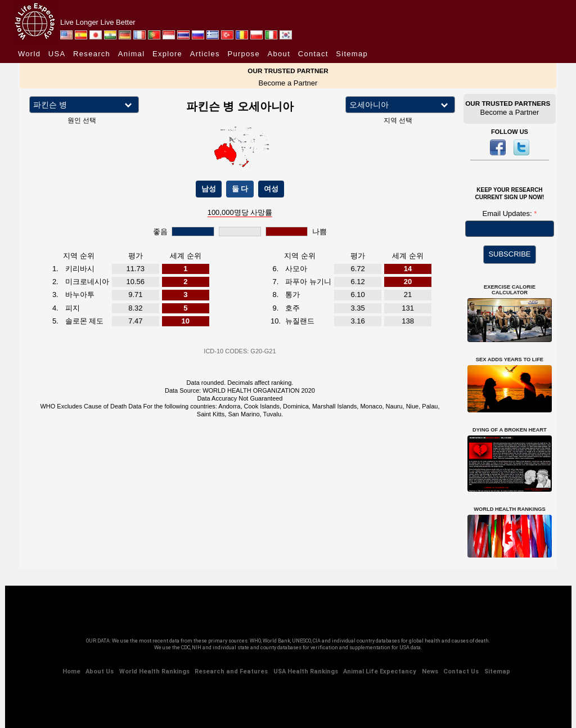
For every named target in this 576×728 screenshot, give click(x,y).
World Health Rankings (154, 671)
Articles (205, 54)
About (279, 54)
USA (57, 54)
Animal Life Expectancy (380, 671)
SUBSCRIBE (509, 254)
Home (71, 671)
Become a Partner (288, 83)
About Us (100, 671)
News (430, 671)
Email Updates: (508, 214)
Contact (313, 54)
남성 (209, 189)
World (29, 54)
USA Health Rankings (306, 671)
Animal (132, 54)
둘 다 (240, 189)
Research (92, 54)
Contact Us (461, 671)
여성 (271, 189)
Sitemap (352, 54)
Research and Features (231, 671)
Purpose (244, 54)
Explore (167, 54)
